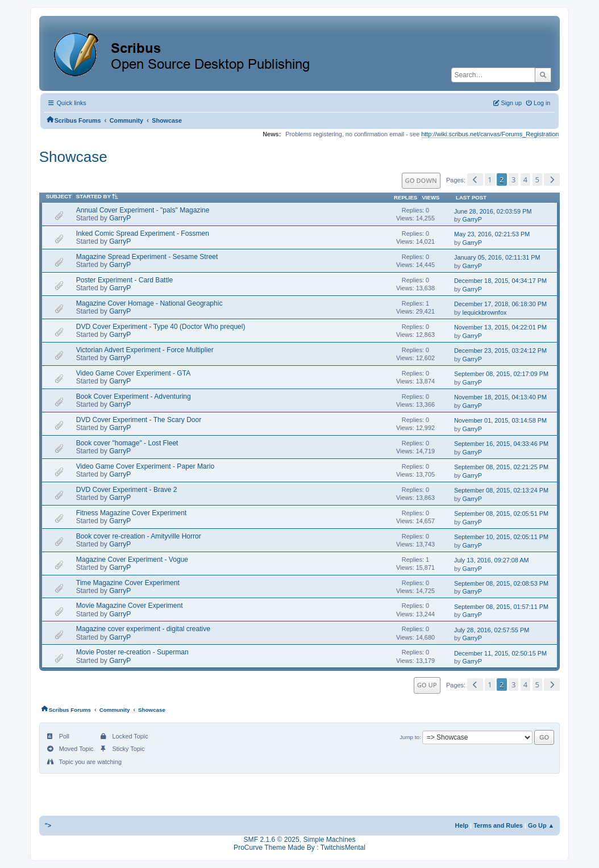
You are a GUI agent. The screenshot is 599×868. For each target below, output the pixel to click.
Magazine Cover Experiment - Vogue (132, 560)
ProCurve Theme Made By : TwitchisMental (299, 848)
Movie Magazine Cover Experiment (130, 606)
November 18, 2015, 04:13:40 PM (500, 397)
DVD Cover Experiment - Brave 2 (127, 490)
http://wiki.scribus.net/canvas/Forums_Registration (490, 134)
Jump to (409, 737)
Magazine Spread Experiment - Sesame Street (147, 257)
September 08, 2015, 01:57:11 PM (501, 607)
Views (430, 197)
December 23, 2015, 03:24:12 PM (500, 350)
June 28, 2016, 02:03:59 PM (493, 211)
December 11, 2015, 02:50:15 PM (500, 653)
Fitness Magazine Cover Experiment (132, 513)
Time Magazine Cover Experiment (128, 583)
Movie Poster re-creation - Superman (132, 652)
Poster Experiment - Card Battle (125, 280)
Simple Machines (329, 840)
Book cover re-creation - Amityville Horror (139, 536)
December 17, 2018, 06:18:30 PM (500, 304)
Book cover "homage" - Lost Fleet (127, 443)
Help (462, 825)
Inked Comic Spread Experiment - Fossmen (143, 233)
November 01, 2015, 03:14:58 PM (500, 420)
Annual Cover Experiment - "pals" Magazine (143, 210)
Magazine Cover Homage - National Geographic (149, 303)
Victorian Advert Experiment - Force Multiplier (145, 350)
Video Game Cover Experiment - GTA (134, 373)
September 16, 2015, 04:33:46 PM (501, 444)
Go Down (421, 180)
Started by (99, 196)
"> (48, 825)
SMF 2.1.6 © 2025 (272, 840)
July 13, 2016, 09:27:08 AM (492, 560)
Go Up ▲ (541, 825)
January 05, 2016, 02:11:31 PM (497, 257)
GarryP (120, 218)
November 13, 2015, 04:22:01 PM (500, 327)
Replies (405, 197)
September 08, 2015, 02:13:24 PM (501, 490)
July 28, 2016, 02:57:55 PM (492, 630)
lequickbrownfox (484, 312)
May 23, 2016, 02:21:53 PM (492, 234)
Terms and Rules (498, 825)
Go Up (427, 685)
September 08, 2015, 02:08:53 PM (501, 583)
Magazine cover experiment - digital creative (143, 629)
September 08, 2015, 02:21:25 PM (501, 467)
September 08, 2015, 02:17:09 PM (501, 374)
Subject (59, 196)
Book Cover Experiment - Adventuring (134, 397)
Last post (471, 197)
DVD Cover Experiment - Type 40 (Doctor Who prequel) (161, 327)
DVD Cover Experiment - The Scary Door (139, 420)
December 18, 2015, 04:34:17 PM (500, 281)
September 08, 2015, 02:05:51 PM (501, 514)
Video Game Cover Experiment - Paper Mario (145, 466)
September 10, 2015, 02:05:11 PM (501, 537)
